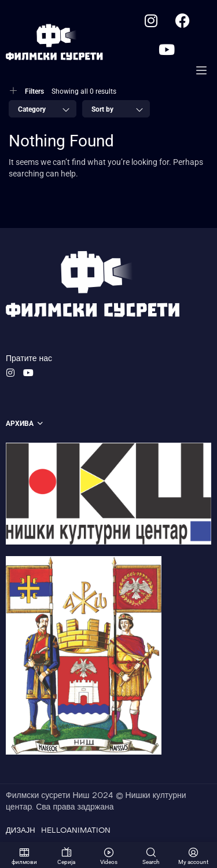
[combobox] (43, 109)
